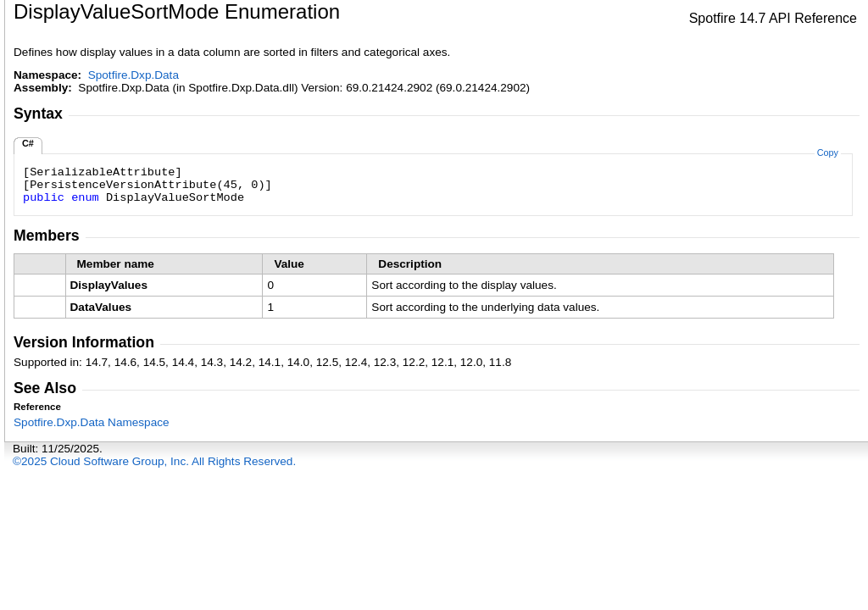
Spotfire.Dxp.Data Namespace (92, 422)
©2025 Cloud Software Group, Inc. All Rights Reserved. (154, 461)
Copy (828, 152)
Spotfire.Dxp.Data (134, 75)
